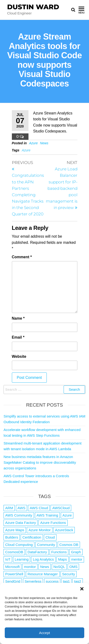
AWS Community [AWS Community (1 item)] (19, 515)
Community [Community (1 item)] (46, 545)
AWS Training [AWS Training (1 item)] (47, 515)
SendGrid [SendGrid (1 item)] (13, 581)
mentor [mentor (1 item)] (77, 559)
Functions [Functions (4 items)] (59, 552)
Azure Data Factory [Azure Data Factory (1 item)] (21, 523)
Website (19, 356)
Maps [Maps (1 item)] (63, 559)
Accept (45, 633)
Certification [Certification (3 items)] (32, 537)
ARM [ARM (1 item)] (9, 508)
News (44, 143)
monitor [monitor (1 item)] (30, 567)
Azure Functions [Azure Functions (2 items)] (53, 523)
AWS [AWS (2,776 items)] (22, 508)
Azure (34, 143)
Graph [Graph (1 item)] (76, 552)
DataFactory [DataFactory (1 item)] (37, 552)
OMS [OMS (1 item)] (73, 567)
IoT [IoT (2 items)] (8, 559)
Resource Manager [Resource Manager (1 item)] (43, 574)
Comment (22, 257)
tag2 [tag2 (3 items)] (77, 581)
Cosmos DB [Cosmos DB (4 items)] (69, 545)
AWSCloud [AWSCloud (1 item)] (61, 508)
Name (18, 318)
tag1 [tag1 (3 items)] (66, 581)
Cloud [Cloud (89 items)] (50, 537)
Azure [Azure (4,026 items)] (67, 515)
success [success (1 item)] (52, 581)
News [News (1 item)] (45, 567)
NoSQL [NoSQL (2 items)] (59, 567)
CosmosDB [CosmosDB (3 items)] (14, 552)
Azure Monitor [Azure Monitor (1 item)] (40, 530)
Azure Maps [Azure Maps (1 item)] (15, 530)
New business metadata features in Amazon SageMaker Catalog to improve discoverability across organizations (40, 462)
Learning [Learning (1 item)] (22, 559)
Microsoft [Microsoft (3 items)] (12, 567)
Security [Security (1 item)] (69, 574)
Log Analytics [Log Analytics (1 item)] (43, 559)
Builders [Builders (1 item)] (12, 537)
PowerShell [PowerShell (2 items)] (14, 574)
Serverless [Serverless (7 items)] (33, 581)
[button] (82, 589)
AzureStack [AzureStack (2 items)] (64, 530)
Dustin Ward (33, 7)
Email (18, 337)
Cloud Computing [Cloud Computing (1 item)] (19, 545)
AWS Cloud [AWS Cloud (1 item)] (39, 508)
